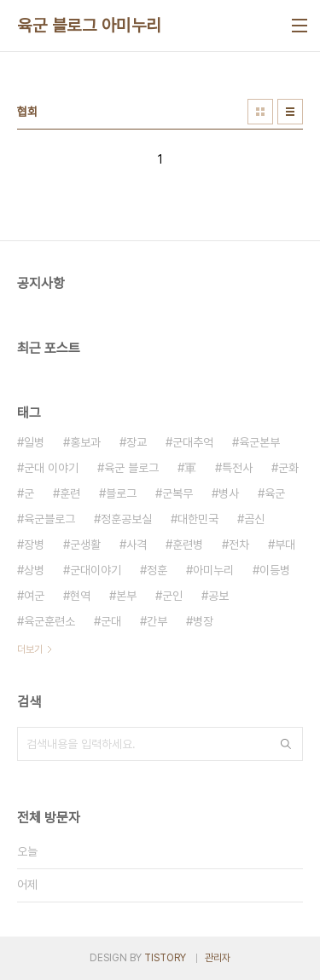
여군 (34, 596)
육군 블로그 (131, 468)
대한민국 (198, 519)
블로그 (121, 493)
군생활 (85, 545)
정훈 (157, 570)
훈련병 (188, 545)
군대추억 (193, 442)
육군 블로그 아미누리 (89, 26)
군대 (111, 621)
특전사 (237, 468)
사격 (137, 545)
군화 (288, 468)
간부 (157, 621)
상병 (34, 570)
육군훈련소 (49, 621)
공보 (218, 596)
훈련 (70, 493)
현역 (80, 596)
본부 (126, 596)
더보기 (30, 649)
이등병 (275, 570)
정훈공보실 (126, 519)
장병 (34, 545)
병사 (229, 493)
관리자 (218, 958)
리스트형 (290, 112)
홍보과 (85, 442)
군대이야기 (96, 570)
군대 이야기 (51, 468)
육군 (275, 493)
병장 (203, 621)
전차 (239, 545)
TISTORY (165, 958)
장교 (137, 442)
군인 (172, 596)
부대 (285, 545)
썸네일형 (260, 112)
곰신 (254, 519)
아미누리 (213, 570)
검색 (286, 744)
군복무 (177, 493)
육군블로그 (49, 519)
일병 (34, 442)
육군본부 (259, 442)
